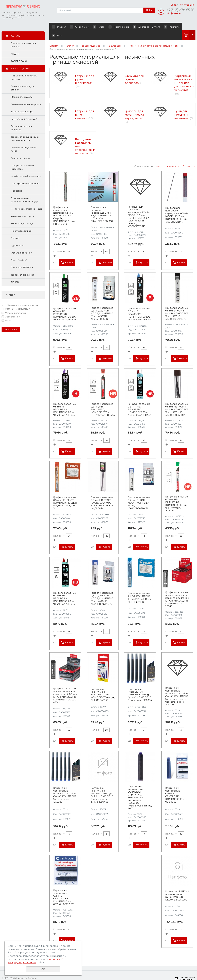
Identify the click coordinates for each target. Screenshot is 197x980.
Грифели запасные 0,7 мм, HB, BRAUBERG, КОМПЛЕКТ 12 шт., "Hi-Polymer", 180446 (177, 495)
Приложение (113, 27)
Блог (175, 27)
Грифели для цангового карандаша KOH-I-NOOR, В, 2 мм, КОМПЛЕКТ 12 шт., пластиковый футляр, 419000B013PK (139, 208)
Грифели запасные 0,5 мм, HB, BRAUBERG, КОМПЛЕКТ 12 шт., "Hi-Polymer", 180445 (103, 401)
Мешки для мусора (22, 88)
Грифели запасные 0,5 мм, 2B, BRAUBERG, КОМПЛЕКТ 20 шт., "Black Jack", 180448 (65, 306)
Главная (59, 27)
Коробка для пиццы (22, 215)
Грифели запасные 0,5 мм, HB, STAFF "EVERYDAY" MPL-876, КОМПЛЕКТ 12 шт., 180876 (102, 494)
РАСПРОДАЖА (19, 53)
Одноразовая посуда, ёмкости (23, 80)
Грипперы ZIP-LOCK (22, 259)
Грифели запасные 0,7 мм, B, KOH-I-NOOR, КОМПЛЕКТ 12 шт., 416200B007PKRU (139, 494)
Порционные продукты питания (24, 69)
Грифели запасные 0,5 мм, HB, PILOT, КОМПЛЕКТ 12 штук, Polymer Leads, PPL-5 (65, 494)
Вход (174, 5)
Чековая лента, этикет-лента (24, 141)
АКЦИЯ (15, 45)
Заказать (107, 254)
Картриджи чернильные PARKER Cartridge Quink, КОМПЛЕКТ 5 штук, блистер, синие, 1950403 (102, 786)
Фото (94, 27)
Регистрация (186, 5)
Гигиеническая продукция (26, 96)
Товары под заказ (21, 60)
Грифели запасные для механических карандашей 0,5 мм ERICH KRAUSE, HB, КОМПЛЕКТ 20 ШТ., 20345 (177, 591)
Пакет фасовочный (22, 222)
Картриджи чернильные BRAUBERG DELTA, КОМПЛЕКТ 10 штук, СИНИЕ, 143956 (103, 686)
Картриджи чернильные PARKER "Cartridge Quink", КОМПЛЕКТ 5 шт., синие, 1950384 (140, 686)
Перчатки (16, 182)
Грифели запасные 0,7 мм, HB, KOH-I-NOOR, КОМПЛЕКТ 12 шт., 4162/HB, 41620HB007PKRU (102, 590)
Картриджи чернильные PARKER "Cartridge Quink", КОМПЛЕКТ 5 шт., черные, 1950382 (65, 786)
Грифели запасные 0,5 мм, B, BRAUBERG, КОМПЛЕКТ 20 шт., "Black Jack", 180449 (140, 306)
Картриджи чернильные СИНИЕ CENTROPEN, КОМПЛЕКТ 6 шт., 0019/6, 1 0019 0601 (64, 889)
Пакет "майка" (19, 252)
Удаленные (17, 237)
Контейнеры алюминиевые (26, 200)
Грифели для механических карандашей (135, 106)
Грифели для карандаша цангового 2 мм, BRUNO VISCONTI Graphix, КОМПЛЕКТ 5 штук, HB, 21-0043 (65, 207)
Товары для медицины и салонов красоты (25, 130)
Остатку (187, 158)
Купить (69, 254)
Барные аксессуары (22, 103)
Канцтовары (114, 37)
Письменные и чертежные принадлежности (153, 37)
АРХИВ (15, 274)
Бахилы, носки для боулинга (21, 119)
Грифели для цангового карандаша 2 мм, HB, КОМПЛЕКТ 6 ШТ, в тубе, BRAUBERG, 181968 (102, 206)
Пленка (15, 230)
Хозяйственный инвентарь (26, 168)
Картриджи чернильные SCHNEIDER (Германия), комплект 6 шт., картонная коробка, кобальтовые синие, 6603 (140, 789)
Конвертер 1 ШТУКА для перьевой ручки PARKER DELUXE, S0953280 (177, 887)
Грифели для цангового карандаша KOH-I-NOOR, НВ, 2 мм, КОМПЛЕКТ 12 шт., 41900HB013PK (177, 206)
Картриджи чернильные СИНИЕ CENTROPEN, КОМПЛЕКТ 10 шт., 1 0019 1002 (177, 786)
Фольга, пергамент (22, 244)
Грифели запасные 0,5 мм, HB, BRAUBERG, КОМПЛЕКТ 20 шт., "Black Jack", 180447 (139, 401)
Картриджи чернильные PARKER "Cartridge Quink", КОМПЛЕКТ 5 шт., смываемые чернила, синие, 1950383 (177, 688)
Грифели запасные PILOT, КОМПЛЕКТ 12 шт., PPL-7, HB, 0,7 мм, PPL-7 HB (140, 589)
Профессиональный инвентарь (22, 159)
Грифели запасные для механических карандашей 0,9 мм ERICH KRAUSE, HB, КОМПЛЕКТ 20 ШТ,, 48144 (65, 687)
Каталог (69, 37)
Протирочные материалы (25, 175)
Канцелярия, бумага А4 (24, 110)
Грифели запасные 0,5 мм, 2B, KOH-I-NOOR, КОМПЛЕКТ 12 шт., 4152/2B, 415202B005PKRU (102, 305)
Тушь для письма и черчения (181, 106)
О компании (77, 27)
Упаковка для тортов (23, 208)
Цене (157, 158)
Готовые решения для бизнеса (23, 36)
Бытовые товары (20, 150)
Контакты (160, 27)
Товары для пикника (22, 266)
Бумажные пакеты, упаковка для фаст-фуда (24, 191)
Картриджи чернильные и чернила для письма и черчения (184, 74)
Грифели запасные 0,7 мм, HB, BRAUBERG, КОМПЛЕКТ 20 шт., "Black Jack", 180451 (64, 590)
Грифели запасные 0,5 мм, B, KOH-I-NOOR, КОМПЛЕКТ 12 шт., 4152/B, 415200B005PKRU (177, 305)
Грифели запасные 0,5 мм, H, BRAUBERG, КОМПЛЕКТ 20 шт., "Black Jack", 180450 (65, 401)
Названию (171, 158)
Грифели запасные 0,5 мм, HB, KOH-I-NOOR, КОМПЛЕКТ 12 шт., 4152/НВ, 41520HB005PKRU (177, 401)
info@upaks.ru (174, 13)
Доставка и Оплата (138, 27)
